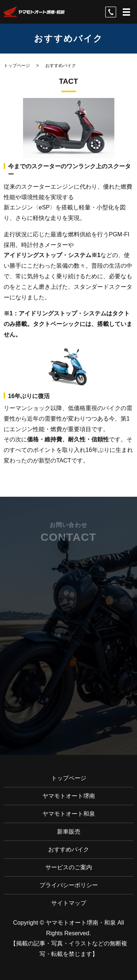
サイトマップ (69, 903)
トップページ (17, 66)
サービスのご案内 (69, 867)
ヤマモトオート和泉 (69, 814)
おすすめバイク (69, 849)
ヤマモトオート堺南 (69, 796)
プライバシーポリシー (69, 885)
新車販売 (69, 832)
